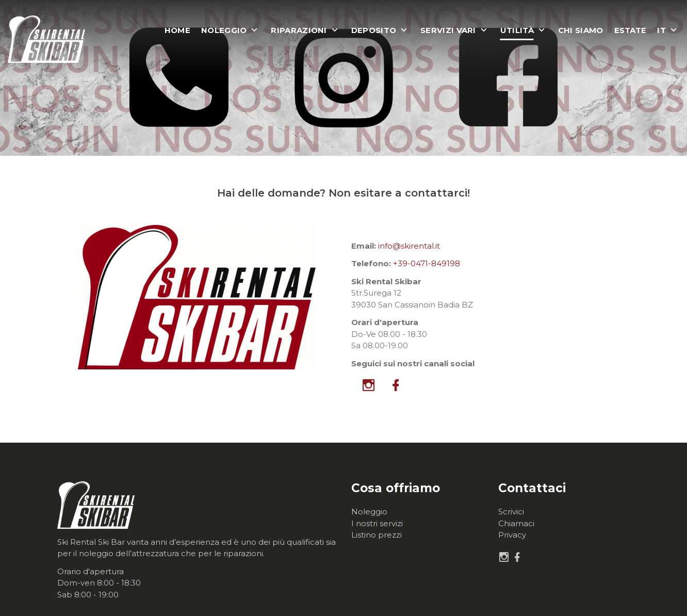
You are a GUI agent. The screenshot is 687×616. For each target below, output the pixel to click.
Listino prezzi (377, 535)
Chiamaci (516, 523)
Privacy (512, 535)
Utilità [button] (517, 30)
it (661, 30)
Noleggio (224, 30)
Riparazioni (299, 30)
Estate (631, 30)
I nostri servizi (377, 523)
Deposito (374, 30)
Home (177, 30)
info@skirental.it (409, 246)
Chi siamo (581, 30)
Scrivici (511, 512)
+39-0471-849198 (427, 263)
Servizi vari (448, 30)
